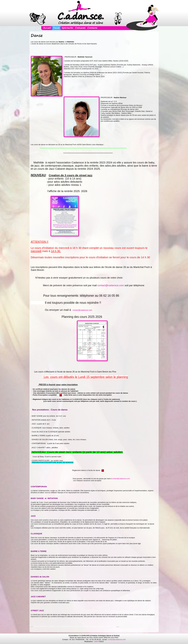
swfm (96, 641)
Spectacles (67, 28)
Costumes (80, 28)
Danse (56, 28)
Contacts (92, 28)
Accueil (47, 28)
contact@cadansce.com (111, 285)
